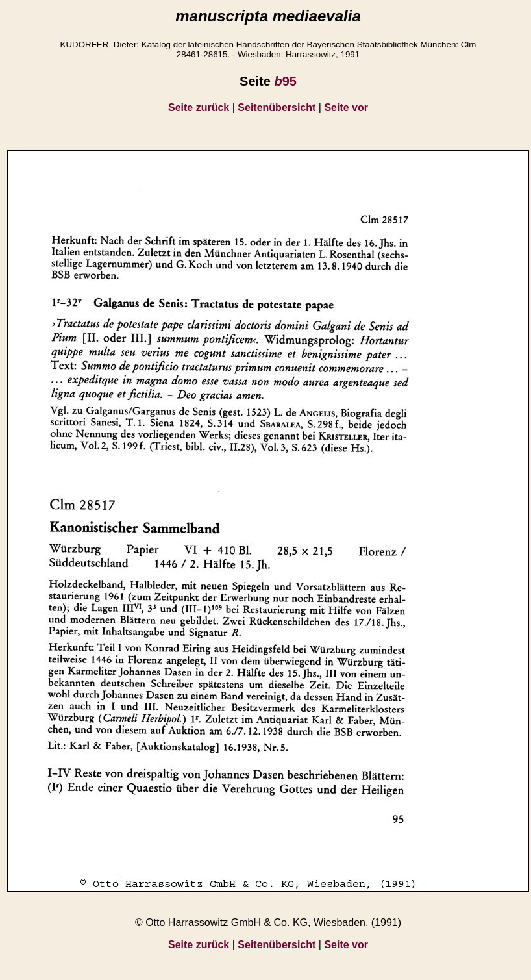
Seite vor (346, 107)
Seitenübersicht (277, 107)
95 (285, 81)
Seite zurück (199, 107)
